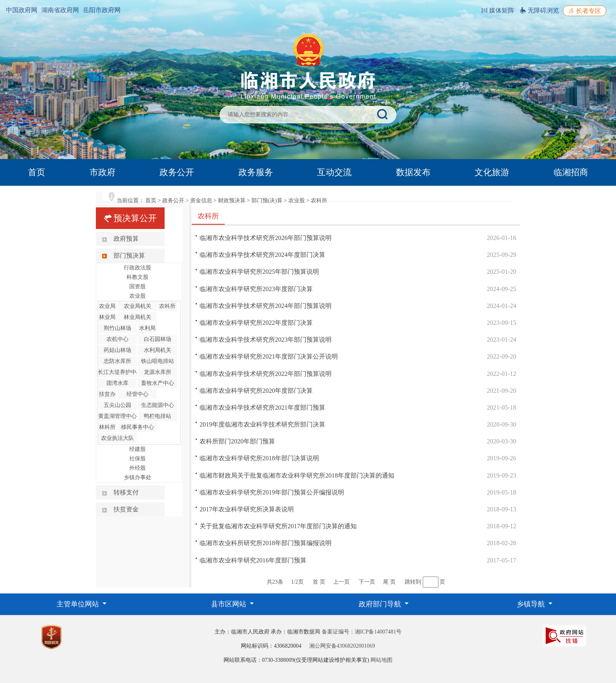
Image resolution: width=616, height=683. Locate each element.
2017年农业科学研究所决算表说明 (247, 509)
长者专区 (585, 11)
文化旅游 (492, 172)
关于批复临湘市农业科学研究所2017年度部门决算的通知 (278, 526)
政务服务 (256, 172)
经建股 (137, 449)
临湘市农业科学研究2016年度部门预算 (253, 560)
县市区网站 (230, 604)
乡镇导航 (532, 604)
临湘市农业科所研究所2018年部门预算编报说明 (266, 543)
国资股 (137, 287)
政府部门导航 (381, 604)
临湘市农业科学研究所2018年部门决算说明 (259, 458)
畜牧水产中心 (158, 383)
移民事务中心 (137, 427)
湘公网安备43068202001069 (342, 646)
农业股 (297, 201)
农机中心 (117, 339)
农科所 (319, 201)
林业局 (107, 317)
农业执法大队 (117, 438)
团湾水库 (117, 383)
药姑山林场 (117, 350)
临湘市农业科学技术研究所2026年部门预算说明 (266, 238)
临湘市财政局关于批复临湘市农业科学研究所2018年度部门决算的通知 (297, 475)
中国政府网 (22, 10)
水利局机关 (158, 350)
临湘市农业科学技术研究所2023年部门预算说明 (266, 340)
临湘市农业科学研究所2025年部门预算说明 (259, 272)
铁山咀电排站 (158, 361)
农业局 (107, 306)
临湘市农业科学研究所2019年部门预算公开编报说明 (272, 492)
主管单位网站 (79, 604)
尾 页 (389, 582)
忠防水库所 (117, 361)
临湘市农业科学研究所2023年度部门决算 (256, 289)
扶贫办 (107, 394)
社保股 (137, 459)
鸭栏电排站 (158, 416)
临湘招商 (571, 172)
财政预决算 (232, 201)
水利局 (147, 328)
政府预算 (126, 239)
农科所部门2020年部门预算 (237, 441)
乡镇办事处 (137, 477)
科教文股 (137, 277)
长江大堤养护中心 (120, 372)
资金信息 (201, 201)
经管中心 (137, 394)
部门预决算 (129, 255)
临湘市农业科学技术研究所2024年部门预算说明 (266, 306)
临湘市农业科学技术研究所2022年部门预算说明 (266, 374)
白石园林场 (158, 339)
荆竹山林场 (117, 328)
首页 (37, 172)
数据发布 (413, 172)
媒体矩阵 (498, 10)
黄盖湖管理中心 (117, 416)
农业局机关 (137, 306)
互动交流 (334, 172)
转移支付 (126, 492)
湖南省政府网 (60, 10)
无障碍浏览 (539, 10)
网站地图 (381, 660)
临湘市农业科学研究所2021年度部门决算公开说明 (269, 356)
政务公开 (177, 172)
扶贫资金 (126, 509)
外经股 (137, 468)
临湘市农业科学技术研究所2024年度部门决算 (262, 255)
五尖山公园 (117, 405)
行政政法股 (137, 268)
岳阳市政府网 (102, 10)
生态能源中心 (158, 405)
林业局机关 (137, 317)
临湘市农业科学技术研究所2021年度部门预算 (262, 407)
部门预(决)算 (267, 201)
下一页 (367, 582)
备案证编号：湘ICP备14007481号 (362, 632)
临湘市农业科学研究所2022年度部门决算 (256, 323)
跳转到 (413, 582)
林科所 (107, 427)
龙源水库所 (158, 372)
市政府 (103, 172)
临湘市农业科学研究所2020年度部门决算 (256, 391)
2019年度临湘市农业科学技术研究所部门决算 (262, 424)
